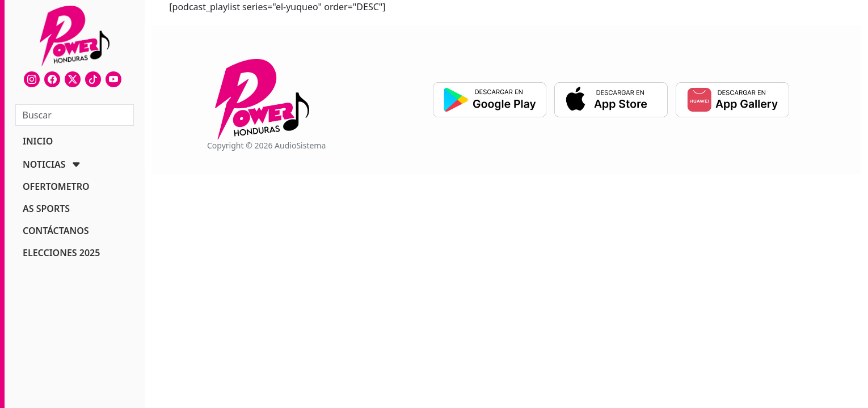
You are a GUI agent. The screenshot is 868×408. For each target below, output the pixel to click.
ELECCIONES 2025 (61, 253)
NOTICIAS (44, 164)
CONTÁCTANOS (56, 231)
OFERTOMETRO (56, 186)
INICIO (38, 141)
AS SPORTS (46, 209)
